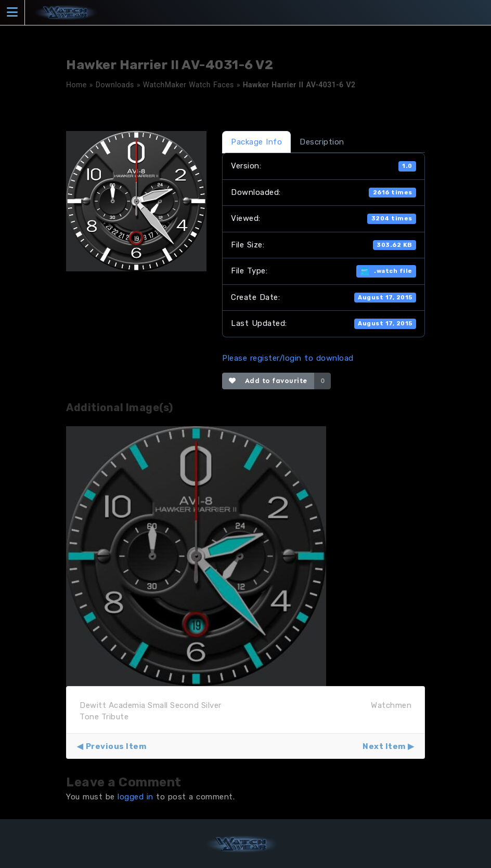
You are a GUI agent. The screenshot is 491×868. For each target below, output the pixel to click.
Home (76, 85)
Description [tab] (322, 142)
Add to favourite (268, 381)
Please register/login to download (288, 358)
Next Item (384, 746)
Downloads (115, 85)
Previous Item (116, 746)
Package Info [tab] (256, 142)
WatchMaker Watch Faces (189, 85)
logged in (135, 797)
